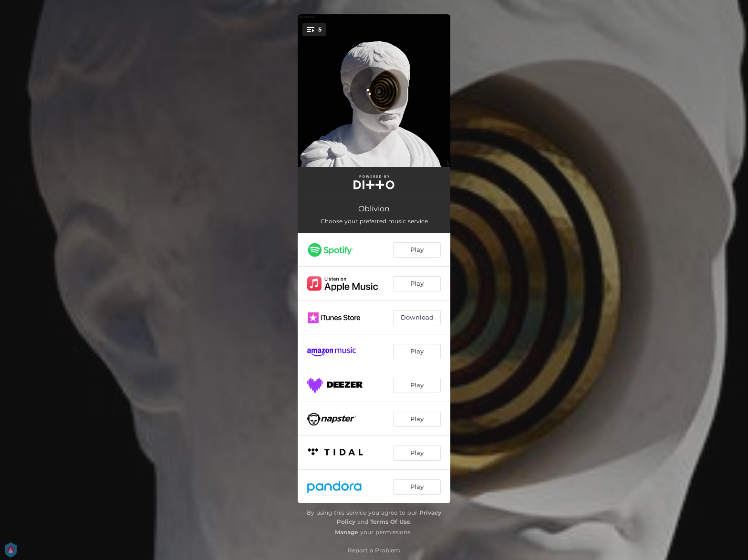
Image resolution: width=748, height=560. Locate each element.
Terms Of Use (390, 522)
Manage (347, 532)
